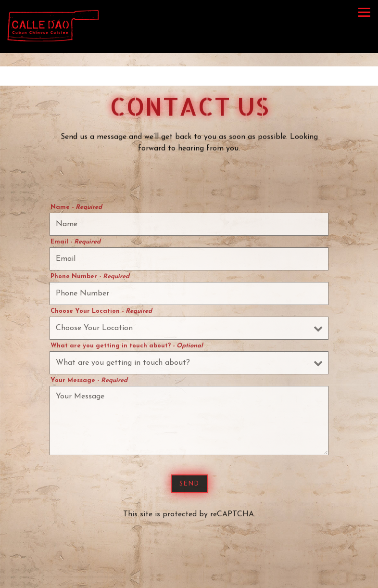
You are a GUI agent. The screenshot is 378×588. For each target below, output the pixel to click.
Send (189, 485)
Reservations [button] (189, 576)
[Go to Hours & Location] (189, 76)
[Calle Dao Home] (53, 25)
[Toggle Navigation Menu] (364, 12)
